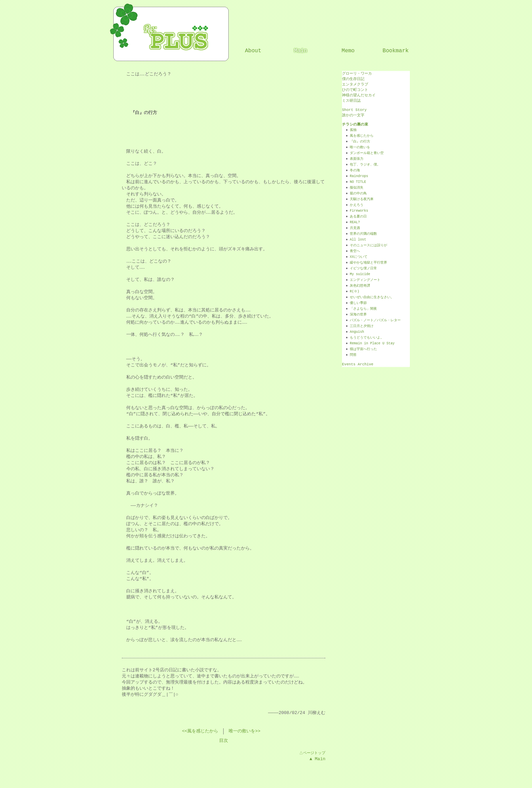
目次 (224, 741)
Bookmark (396, 51)
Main (301, 51)
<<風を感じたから (200, 731)
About (253, 51)
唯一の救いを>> (245, 731)
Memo (348, 51)
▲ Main (317, 759)
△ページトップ (312, 753)
